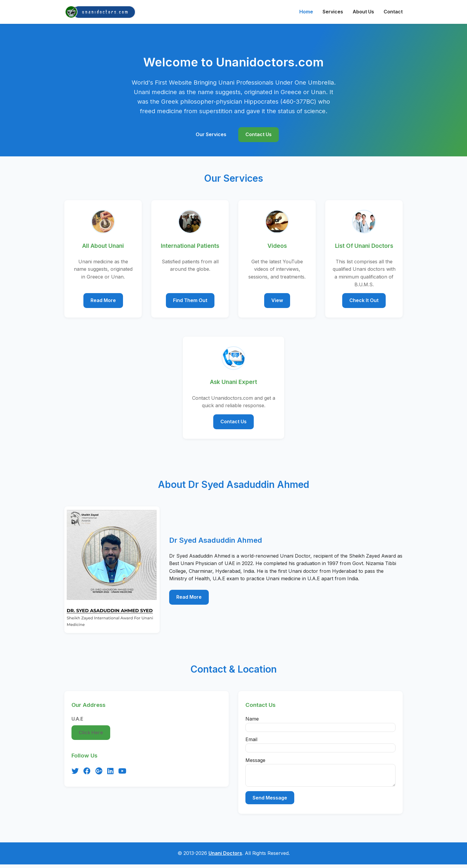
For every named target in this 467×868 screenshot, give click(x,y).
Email (251, 739)
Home (306, 12)
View (277, 300)
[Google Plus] (99, 771)
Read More (103, 300)
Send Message (270, 801)
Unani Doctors (225, 857)
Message (255, 760)
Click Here (91, 732)
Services (333, 12)
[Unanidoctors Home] (101, 12)
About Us (363, 12)
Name (252, 719)
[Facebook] (87, 771)
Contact (393, 12)
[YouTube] (122, 771)
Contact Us (259, 134)
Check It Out (364, 300)
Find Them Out (190, 300)
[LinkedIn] (110, 771)
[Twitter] (75, 771)
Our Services (211, 134)
